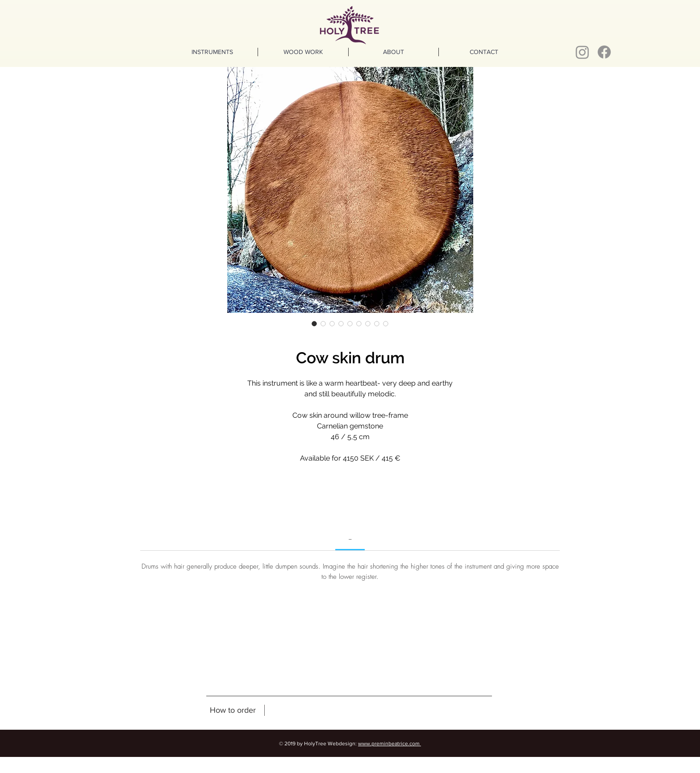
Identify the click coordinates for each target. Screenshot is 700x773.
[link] (350, 538)
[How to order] (233, 711)
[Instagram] (582, 52)
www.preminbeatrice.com (390, 744)
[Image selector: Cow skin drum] (314, 324)
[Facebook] (604, 52)
